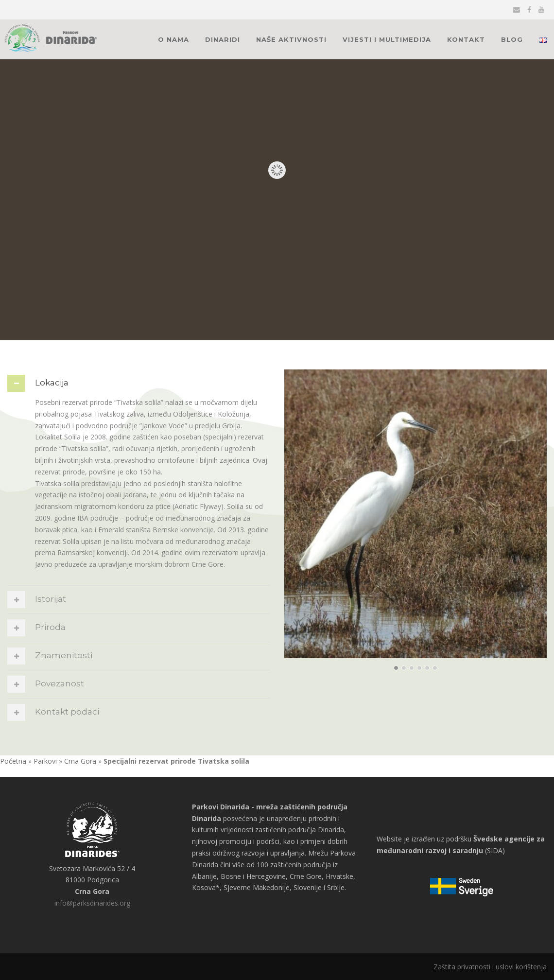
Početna (13, 761)
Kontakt (466, 39)
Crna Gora (80, 761)
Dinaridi (223, 39)
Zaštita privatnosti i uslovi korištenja (490, 967)
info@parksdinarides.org (92, 903)
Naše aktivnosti (291, 39)
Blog (512, 39)
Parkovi (45, 761)
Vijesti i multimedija (387, 39)
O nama (173, 39)
